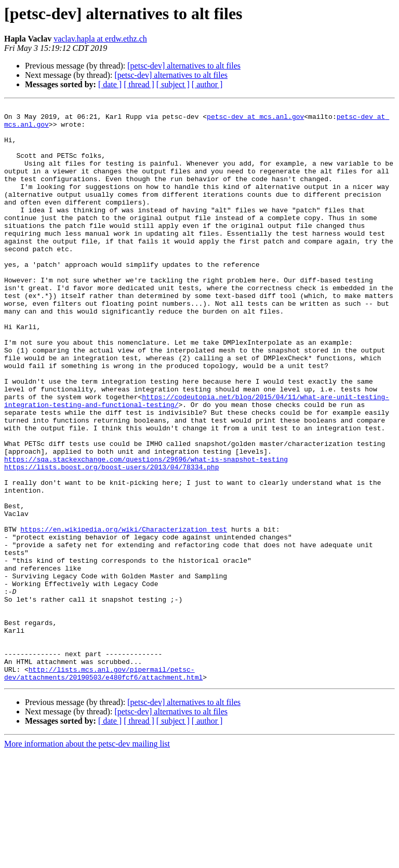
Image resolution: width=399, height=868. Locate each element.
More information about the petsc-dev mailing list (87, 859)
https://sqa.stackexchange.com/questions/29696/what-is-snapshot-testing (146, 531)
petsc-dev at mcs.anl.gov (255, 119)
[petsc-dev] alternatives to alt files (184, 66)
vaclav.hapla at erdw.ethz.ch (100, 39)
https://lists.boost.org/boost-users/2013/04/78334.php (111, 540)
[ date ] (110, 84)
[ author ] (207, 84)
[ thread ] (139, 84)
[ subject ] (173, 84)
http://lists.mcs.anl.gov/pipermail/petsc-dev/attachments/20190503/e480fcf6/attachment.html (103, 788)
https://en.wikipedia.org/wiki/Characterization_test (124, 615)
